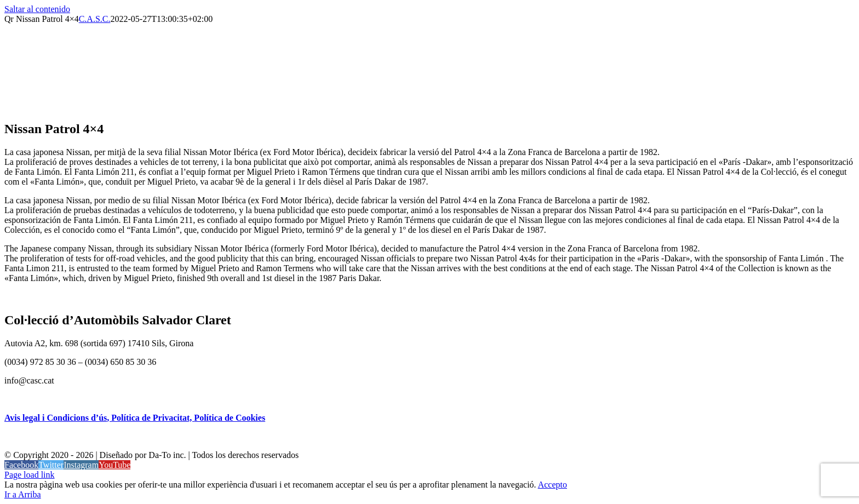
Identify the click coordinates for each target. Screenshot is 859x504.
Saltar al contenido (37, 9)
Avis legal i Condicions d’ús (56, 418)
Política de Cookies (230, 418)
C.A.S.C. (95, 19)
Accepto (552, 485)
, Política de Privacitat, (150, 418)
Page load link (30, 475)
